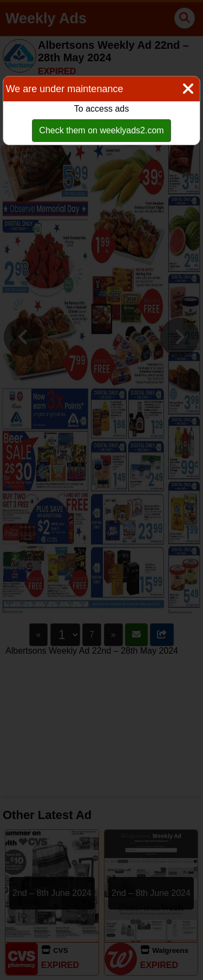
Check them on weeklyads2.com (101, 130)
